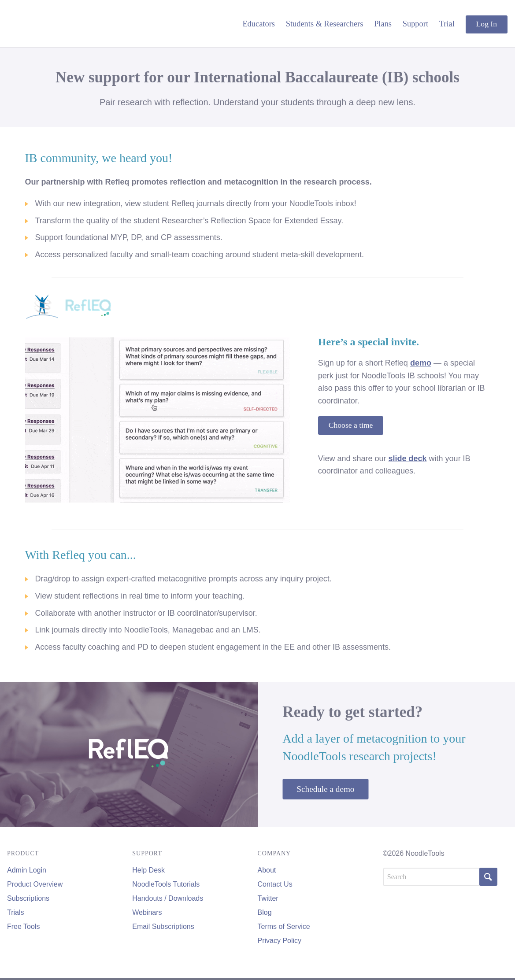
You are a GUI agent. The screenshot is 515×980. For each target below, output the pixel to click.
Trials (16, 912)
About (267, 870)
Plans (383, 24)
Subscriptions (28, 898)
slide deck (408, 459)
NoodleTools (67, 24)
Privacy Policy (280, 941)
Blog (265, 912)
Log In (487, 24)
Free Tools (23, 926)
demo (421, 363)
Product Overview (35, 884)
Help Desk (148, 870)
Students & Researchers (325, 24)
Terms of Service (284, 926)
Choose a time (351, 425)
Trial (447, 24)
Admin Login (27, 870)
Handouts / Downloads (168, 898)
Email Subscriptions (163, 926)
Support (415, 24)
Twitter (268, 898)
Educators (259, 24)
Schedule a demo (325, 789)
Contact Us (275, 884)
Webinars (147, 912)
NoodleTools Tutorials (166, 884)
